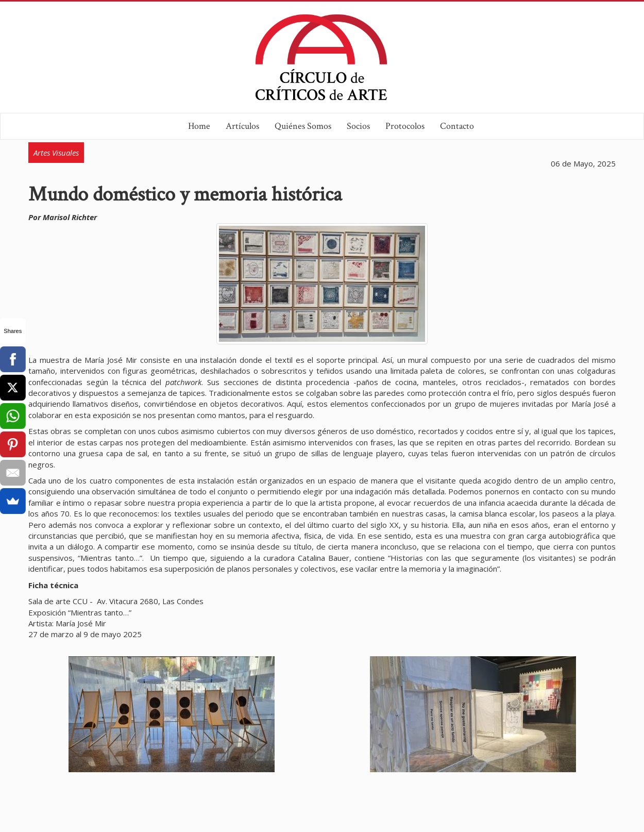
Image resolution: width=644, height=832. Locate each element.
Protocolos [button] (405, 126)
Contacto (457, 126)
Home (199, 126)
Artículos (242, 126)
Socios (358, 126)
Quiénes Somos (303, 126)
